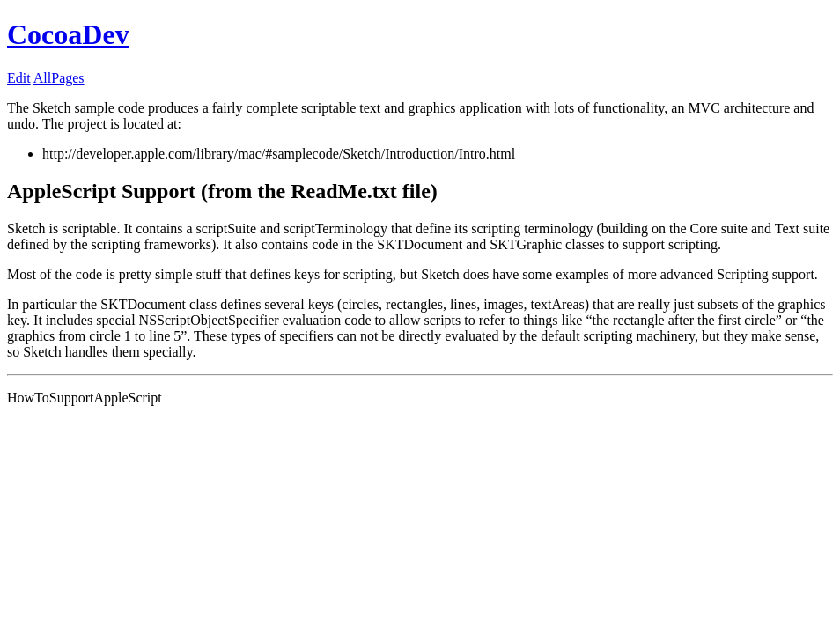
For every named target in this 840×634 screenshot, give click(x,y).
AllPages (59, 78)
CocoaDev (68, 34)
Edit (19, 78)
